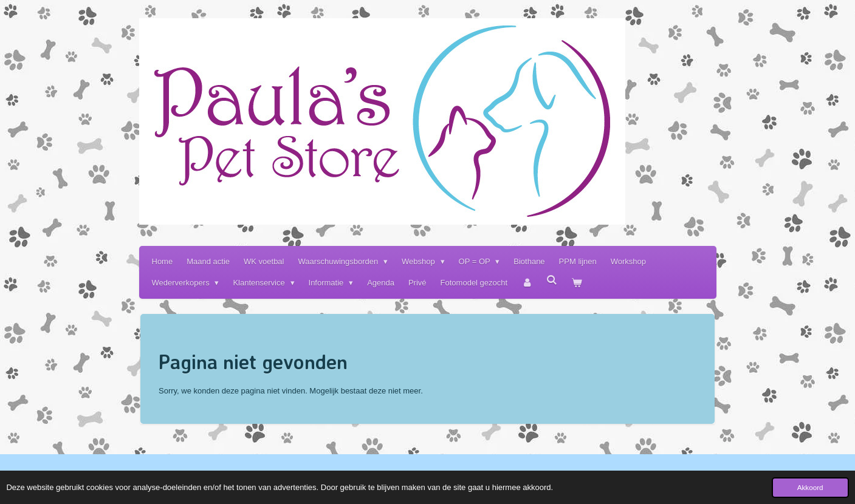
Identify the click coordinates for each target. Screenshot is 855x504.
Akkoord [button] (810, 487)
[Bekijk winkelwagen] (577, 283)
